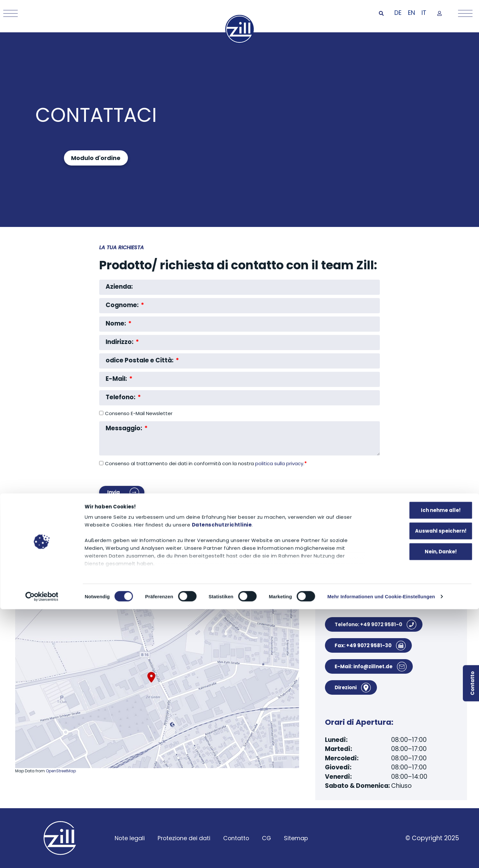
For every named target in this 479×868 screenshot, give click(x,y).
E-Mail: (117, 379)
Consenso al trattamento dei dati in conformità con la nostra (206, 463)
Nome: (116, 324)
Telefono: (121, 397)
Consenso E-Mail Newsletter (139, 414)
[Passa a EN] (411, 13)
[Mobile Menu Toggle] (9, 13)
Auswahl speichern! (425, 790)
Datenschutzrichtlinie (222, 783)
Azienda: (119, 287)
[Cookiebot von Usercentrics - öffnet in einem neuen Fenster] (42, 855)
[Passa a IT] (424, 13)
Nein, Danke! (425, 810)
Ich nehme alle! (425, 769)
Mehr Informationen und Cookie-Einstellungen (381, 855)
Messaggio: (125, 429)
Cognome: (123, 305)
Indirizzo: (120, 342)
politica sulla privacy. (281, 463)
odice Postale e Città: (140, 361)
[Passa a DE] (398, 13)
